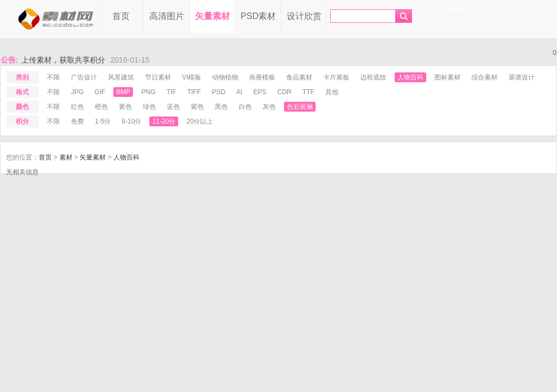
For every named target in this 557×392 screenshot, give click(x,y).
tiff (194, 92)
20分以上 (200, 121)
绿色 (149, 107)
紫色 (197, 107)
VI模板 (192, 77)
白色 (245, 107)
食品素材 (299, 77)
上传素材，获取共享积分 (63, 60)
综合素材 (485, 77)
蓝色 (173, 107)
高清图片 (167, 16)
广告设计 (84, 77)
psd (219, 92)
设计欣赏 (304, 16)
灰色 (269, 107)
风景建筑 (121, 77)
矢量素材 (213, 16)
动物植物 (225, 77)
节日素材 (158, 77)
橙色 (101, 107)
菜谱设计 (522, 77)
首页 (121, 16)
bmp (123, 92)
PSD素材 (259, 16)
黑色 (221, 107)
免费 (77, 121)
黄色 (125, 107)
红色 (77, 107)
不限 (53, 77)
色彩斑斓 (300, 107)
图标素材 (447, 77)
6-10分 (131, 121)
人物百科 (410, 77)
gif (100, 92)
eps (260, 92)
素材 (66, 157)
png (148, 92)
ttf (308, 92)
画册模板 (262, 77)
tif (171, 92)
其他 (332, 92)
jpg (77, 92)
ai (239, 92)
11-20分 (164, 121)
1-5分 (103, 121)
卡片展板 (336, 77)
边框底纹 (373, 77)
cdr (284, 92)
